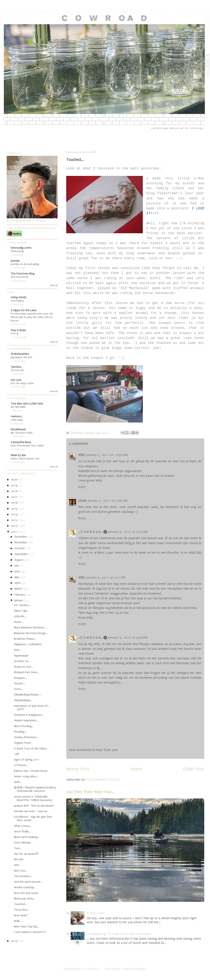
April (18, 583)
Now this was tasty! (26, 893)
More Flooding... (24, 726)
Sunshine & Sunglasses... (29, 715)
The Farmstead (19, 277)
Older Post (194, 769)
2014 (15, 514)
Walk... (18, 921)
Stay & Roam (18, 330)
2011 (15, 532)
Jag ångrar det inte (22, 357)
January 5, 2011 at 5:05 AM (108, 501)
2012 (15, 526)
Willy (82, 455)
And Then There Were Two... (90, 792)
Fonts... (19, 689)
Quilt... (18, 782)
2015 (15, 509)
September (22, 554)
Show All (54, 285)
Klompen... (20, 678)
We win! (19, 859)
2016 (15, 503)
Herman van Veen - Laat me (31, 811)
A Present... (21, 765)
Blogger (141, 969)
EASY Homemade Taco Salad (27, 446)
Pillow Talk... (21, 611)
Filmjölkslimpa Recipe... (28, 695)
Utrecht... (20, 684)
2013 (15, 520)
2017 (15, 497)
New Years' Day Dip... (27, 927)
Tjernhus (16, 367)
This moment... (23, 876)
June (18, 572)
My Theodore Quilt (22, 433)
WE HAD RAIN (18, 407)
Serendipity (17, 301)
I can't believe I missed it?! (30, 932)
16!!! (16, 754)
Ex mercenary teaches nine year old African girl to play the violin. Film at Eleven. (32, 317)
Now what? (21, 915)
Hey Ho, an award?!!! (26, 854)
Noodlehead (18, 429)
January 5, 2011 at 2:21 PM (106, 577)
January (19, 600)
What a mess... (23, 826)
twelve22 (16, 416)
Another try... (22, 661)
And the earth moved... (28, 882)
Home (136, 769)
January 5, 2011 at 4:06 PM (128, 637)
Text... (18, 848)
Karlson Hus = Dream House (31, 771)
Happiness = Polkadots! (28, 644)
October (20, 548)
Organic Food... (23, 743)
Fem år (15, 334)
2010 (15, 941)
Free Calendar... (23, 843)
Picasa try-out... (24, 667)
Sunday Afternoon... (26, 737)
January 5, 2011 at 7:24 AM (128, 532)
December (21, 537)
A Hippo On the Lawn (24, 310)
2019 (15, 486)
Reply (82, 487)
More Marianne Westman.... (31, 628)
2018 (15, 491)
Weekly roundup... (25, 887)
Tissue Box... (22, 910)
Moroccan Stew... (25, 899)
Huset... (19, 622)
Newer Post (78, 769)
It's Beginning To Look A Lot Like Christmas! (119, 934)
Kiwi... (18, 650)
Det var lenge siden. (22, 383)
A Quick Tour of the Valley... (31, 749)
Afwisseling (17, 251)
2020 (15, 480)
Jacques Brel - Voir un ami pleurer (34, 806)
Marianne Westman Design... (31, 633)
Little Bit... (20, 616)
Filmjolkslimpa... (23, 700)
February (20, 595)
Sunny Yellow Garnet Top (25, 459)
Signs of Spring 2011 (27, 760)
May (17, 577)
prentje (15, 261)
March (19, 589)
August (19, 560)
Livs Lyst (16, 380)
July (17, 566)
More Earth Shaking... (27, 837)
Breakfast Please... (25, 639)
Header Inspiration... (26, 720)
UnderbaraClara (20, 354)
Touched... (21, 904)
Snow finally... (22, 832)
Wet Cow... (21, 871)
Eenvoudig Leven (21, 248)
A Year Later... (97, 913)
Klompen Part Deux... (27, 672)
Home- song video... (26, 776)
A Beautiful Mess (21, 442)
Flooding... (20, 732)
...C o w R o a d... (90, 532)
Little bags (17, 420)
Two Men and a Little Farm (27, 404)
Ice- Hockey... (22, 605)
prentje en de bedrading (25, 264)
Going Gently (19, 297)
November (21, 542)
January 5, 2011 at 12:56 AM (107, 455)
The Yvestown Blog (23, 274)
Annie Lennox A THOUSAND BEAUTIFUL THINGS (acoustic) (33, 798)
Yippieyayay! (21, 656)
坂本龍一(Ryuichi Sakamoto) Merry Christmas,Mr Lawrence (35, 789)
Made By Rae (18, 455)
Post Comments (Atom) (103, 780)
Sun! (17, 865)
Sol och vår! (17, 370)
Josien (83, 501)
